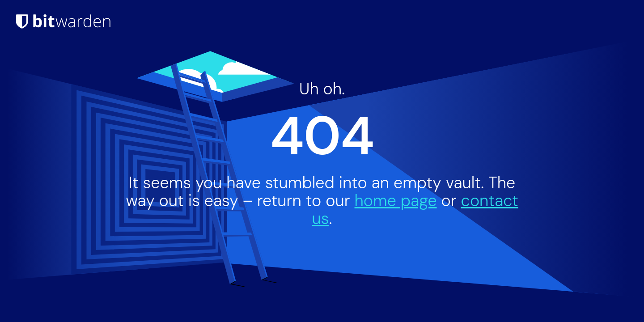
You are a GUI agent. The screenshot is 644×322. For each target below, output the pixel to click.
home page (396, 201)
